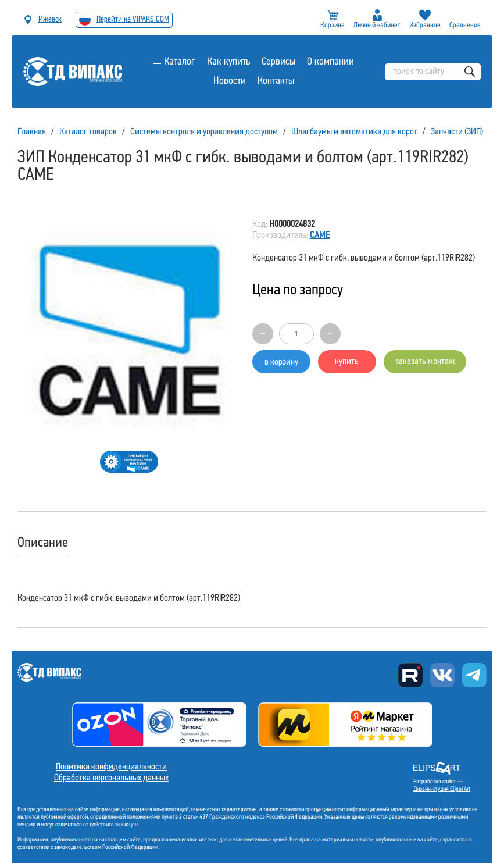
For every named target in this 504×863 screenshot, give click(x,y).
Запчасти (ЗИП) (457, 132)
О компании (330, 62)
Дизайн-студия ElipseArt (442, 789)
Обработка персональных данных (111, 778)
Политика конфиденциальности (111, 767)
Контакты (276, 81)
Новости (230, 81)
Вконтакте (442, 675)
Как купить (228, 62)
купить (347, 362)
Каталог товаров (88, 132)
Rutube (410, 675)
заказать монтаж (425, 362)
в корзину (281, 362)
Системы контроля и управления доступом (204, 132)
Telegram (474, 675)
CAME (320, 236)
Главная (32, 132)
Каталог (180, 62)
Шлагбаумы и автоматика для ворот (354, 132)
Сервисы (278, 62)
